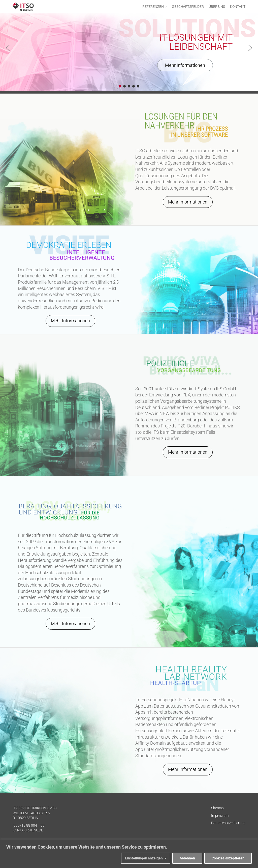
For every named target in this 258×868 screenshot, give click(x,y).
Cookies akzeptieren (228, 858)
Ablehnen (187, 858)
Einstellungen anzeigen (144, 858)
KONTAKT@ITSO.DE (28, 830)
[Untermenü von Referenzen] (166, 7)
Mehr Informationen (188, 202)
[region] (129, 854)
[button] (8, 48)
